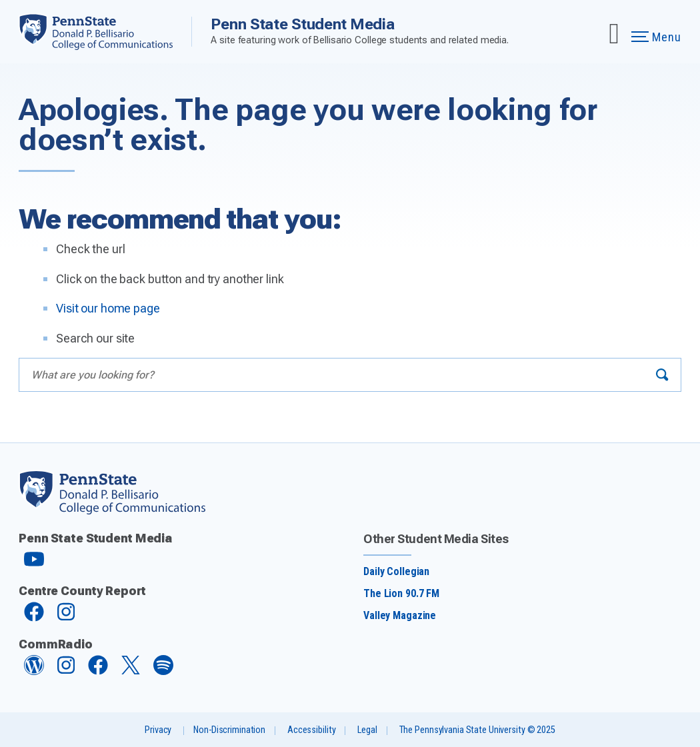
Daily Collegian (396, 571)
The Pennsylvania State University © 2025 (477, 730)
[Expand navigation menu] (614, 32)
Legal (367, 730)
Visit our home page (108, 308)
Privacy (158, 730)
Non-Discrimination (229, 730)
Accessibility (311, 730)
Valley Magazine (400, 615)
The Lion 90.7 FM (401, 593)
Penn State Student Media (303, 24)
